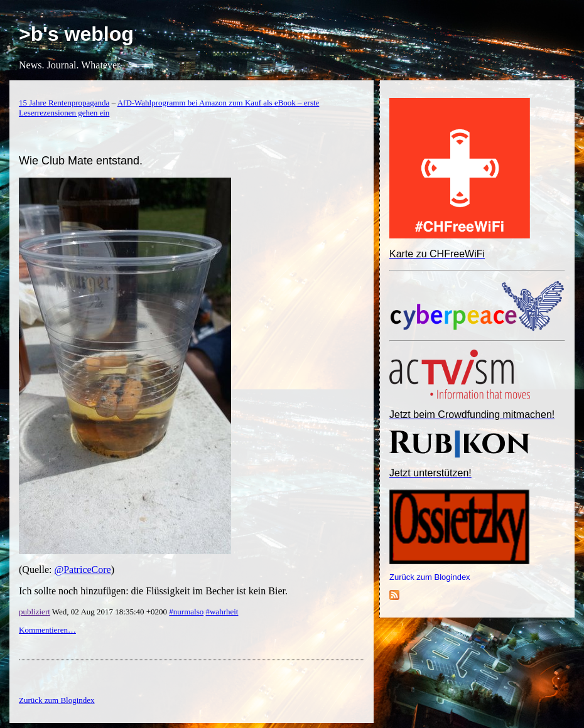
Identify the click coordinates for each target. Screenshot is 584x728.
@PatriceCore (82, 570)
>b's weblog (76, 34)
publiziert (35, 612)
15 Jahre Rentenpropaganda (64, 103)
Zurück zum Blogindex (430, 577)
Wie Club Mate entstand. (81, 161)
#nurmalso (186, 612)
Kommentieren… (47, 630)
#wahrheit (222, 612)
